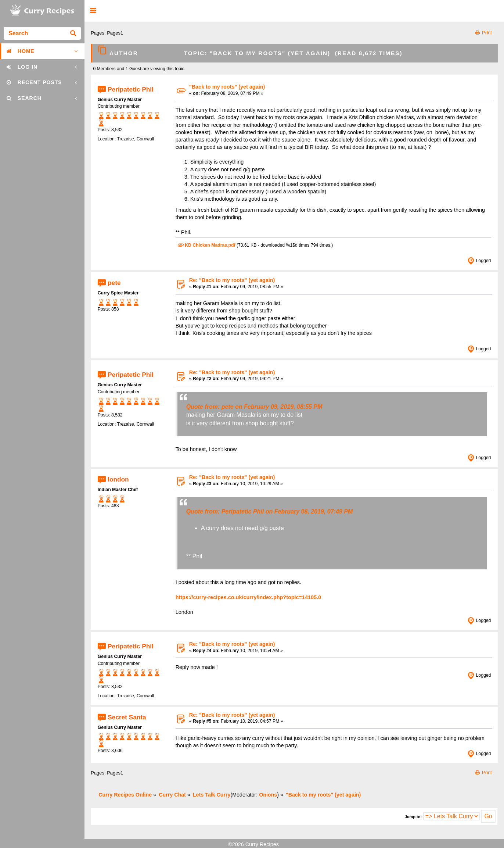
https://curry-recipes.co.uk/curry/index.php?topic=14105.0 (248, 597)
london (118, 479)
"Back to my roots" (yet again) (227, 87)
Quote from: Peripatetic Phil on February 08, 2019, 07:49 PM (269, 511)
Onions (268, 795)
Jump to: (413, 817)
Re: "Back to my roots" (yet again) (232, 280)
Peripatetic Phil (131, 89)
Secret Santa (127, 717)
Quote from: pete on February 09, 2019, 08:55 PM (254, 407)
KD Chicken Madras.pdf (207, 245)
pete (114, 282)
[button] (93, 11)
